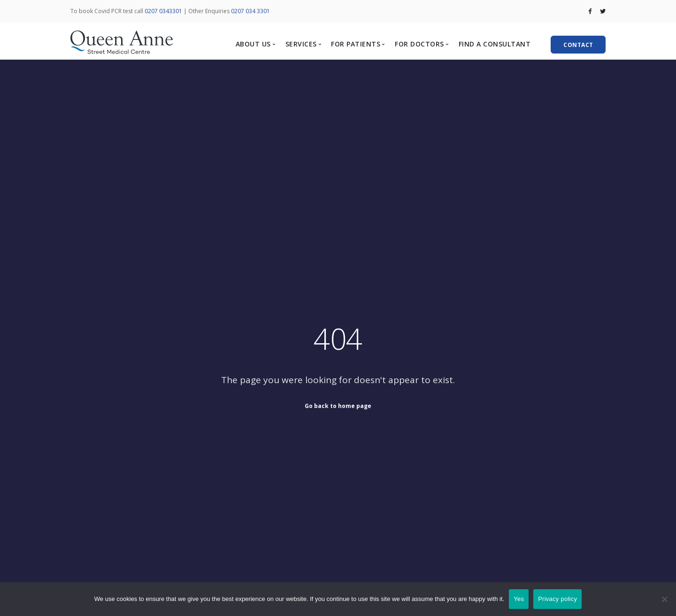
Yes (519, 599)
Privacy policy (557, 599)
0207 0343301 (163, 11)
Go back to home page (338, 405)
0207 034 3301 (250, 11)
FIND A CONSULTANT (495, 44)
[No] (664, 599)
